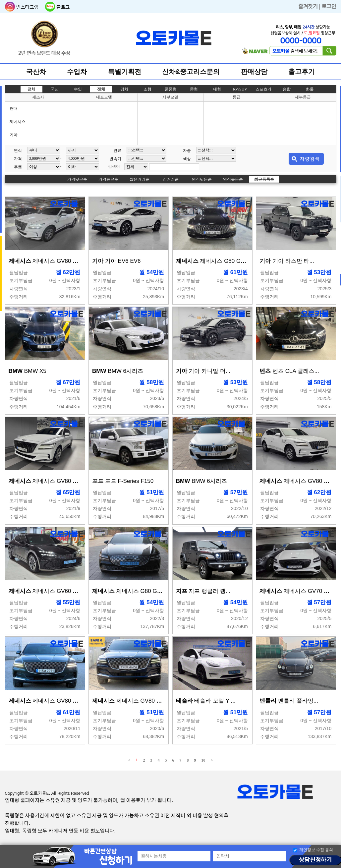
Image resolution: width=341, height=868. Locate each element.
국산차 (36, 72)
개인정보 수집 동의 (316, 850)
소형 (147, 89)
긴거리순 (171, 179)
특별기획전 (125, 72)
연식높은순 (233, 179)
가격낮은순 (77, 179)
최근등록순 (264, 179)
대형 (217, 89)
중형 (194, 89)
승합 (287, 89)
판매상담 (254, 72)
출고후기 (302, 72)
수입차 (77, 72)
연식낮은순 (202, 179)
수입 (78, 89)
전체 (31, 89)
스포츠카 (263, 89)
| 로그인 (328, 6)
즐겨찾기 (308, 6)
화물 (310, 89)
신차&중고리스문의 (191, 72)
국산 (55, 89)
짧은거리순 (140, 179)
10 (203, 760)
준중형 (171, 89)
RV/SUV (240, 89)
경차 (124, 89)
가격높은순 (108, 179)
